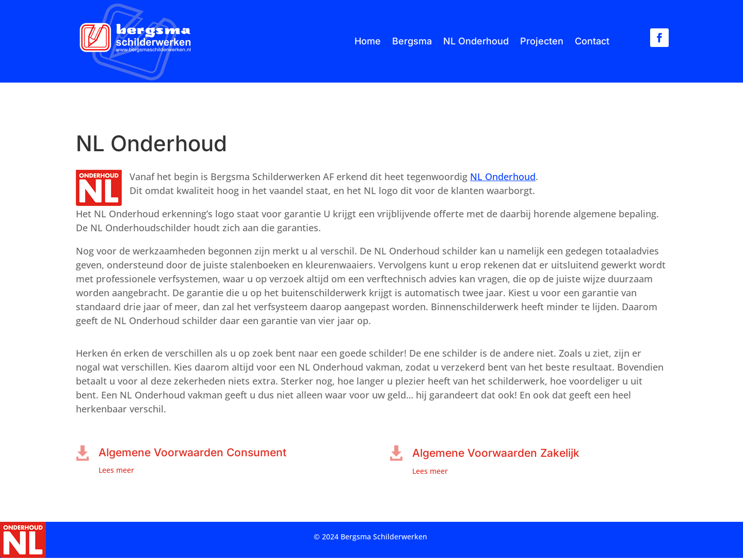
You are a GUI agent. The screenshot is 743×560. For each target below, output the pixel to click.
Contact (592, 41)
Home (368, 41)
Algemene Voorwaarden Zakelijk (496, 453)
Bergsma (412, 41)
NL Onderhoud (476, 41)
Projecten (542, 41)
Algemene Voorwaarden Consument (192, 452)
